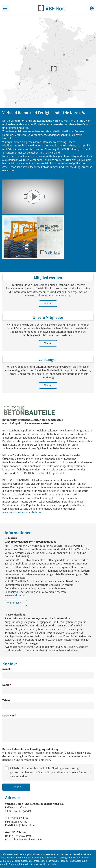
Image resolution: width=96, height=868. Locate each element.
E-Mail (7, 670)
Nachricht (9, 716)
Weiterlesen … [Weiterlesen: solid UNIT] (16, 603)
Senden (16, 787)
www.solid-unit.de (15, 595)
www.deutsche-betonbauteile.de (22, 512)
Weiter (48, 304)
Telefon (7, 700)
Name (7, 685)
